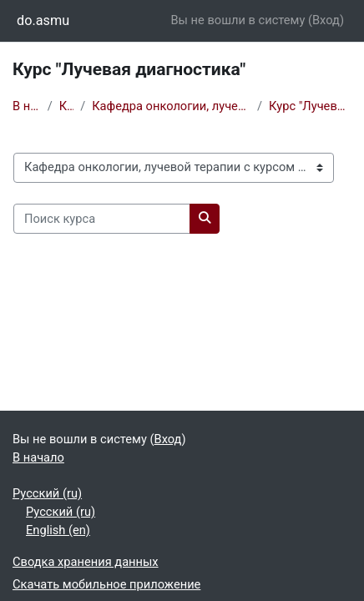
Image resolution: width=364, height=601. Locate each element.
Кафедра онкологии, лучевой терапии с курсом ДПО (171, 106)
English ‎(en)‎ (58, 530)
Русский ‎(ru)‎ (47, 493)
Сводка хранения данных (86, 562)
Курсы (66, 106)
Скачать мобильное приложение (106, 584)
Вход (326, 20)
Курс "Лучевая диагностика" (310, 106)
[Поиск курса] (102, 219)
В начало (27, 106)
